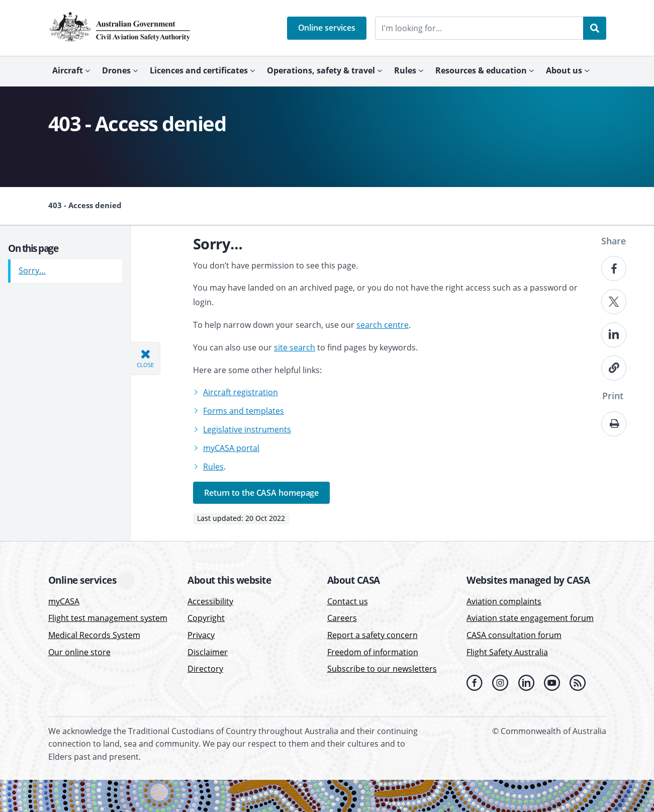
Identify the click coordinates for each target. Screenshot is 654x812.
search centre (383, 325)
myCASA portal (231, 448)
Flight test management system (108, 618)
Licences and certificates (199, 70)
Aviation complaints (504, 601)
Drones (116, 70)
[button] (327, 28)
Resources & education (481, 70)
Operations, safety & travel (321, 70)
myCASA (64, 601)
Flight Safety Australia (507, 652)
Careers (342, 618)
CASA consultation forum (514, 635)
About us (564, 70)
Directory (205, 669)
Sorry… (32, 267)
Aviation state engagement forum (530, 618)
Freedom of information (373, 652)
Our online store (79, 652)
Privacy (201, 635)
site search (295, 347)
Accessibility (210, 601)
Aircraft (68, 70)
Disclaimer (208, 652)
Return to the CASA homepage (261, 493)
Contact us (348, 601)
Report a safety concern (372, 635)
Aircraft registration (241, 392)
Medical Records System (94, 635)
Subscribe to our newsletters (382, 669)
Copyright (206, 618)
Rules (405, 70)
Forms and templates (244, 411)
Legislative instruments (247, 429)
